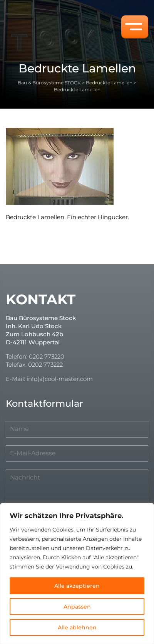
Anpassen (77, 607)
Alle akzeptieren (77, 586)
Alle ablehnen (77, 627)
